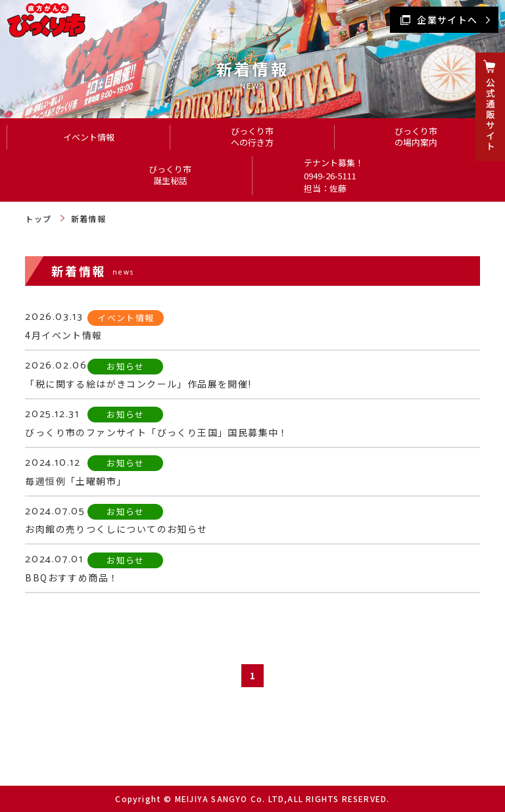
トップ (38, 218)
